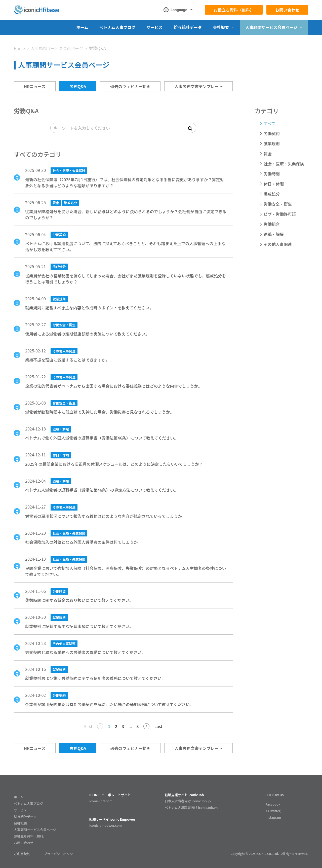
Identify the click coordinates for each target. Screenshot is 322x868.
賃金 (56, 203)
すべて (269, 123)
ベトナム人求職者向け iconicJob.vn (191, 807)
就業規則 (59, 299)
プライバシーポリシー (60, 854)
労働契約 (59, 235)
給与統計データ (188, 27)
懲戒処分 (70, 203)
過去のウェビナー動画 (130, 86)
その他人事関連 (64, 351)
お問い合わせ (287, 10)
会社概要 (20, 823)
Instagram (273, 817)
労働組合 (272, 224)
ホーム (82, 27)
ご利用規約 (22, 854)
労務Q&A (78, 86)
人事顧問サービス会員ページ (57, 48)
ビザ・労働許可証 (280, 214)
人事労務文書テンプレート (198, 86)
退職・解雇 (61, 429)
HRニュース (35, 86)
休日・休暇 (61, 455)
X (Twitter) (273, 811)
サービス (154, 27)
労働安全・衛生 (64, 325)
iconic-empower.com (106, 825)
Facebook (273, 804)
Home (19, 48)
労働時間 (59, 591)
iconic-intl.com (101, 801)
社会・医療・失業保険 (69, 171)
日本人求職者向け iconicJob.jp (188, 801)
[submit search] (190, 128)
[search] (123, 128)
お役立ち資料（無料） (234, 10)
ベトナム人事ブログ (117, 27)
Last (158, 726)
